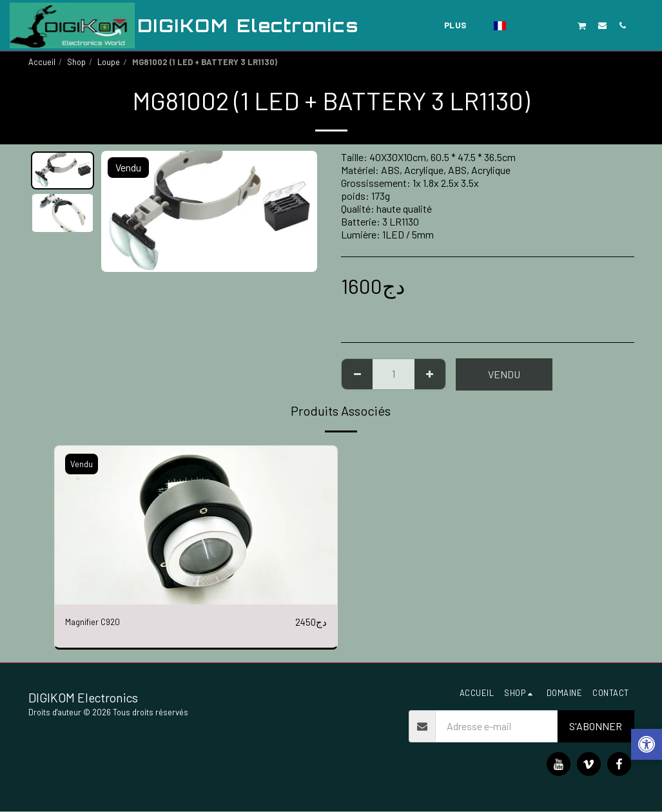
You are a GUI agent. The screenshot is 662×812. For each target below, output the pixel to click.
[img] (196, 525)
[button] (522, 25)
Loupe (109, 62)
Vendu (504, 374)
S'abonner (596, 727)
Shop (76, 62)
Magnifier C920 (97, 622)
